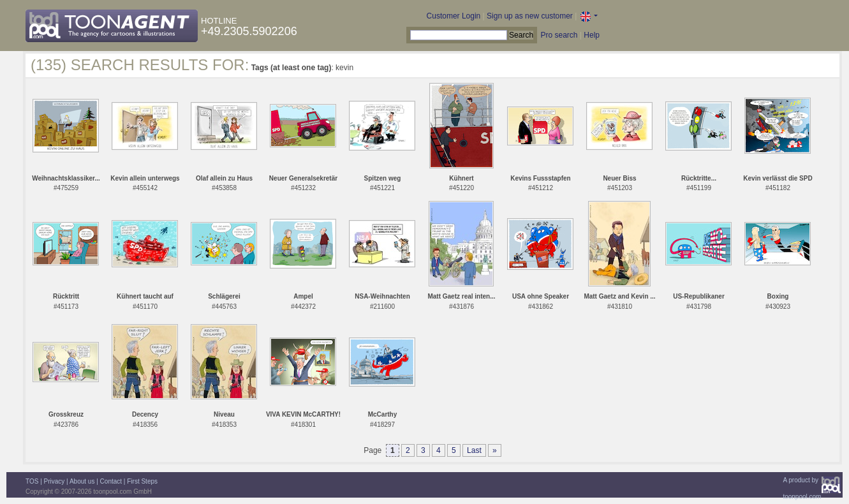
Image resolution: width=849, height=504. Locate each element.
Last (474, 450)
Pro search (559, 35)
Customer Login (454, 16)
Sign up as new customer (530, 16)
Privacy (55, 481)
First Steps (142, 481)
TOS (32, 481)
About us (82, 481)
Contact (111, 481)
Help (592, 35)
